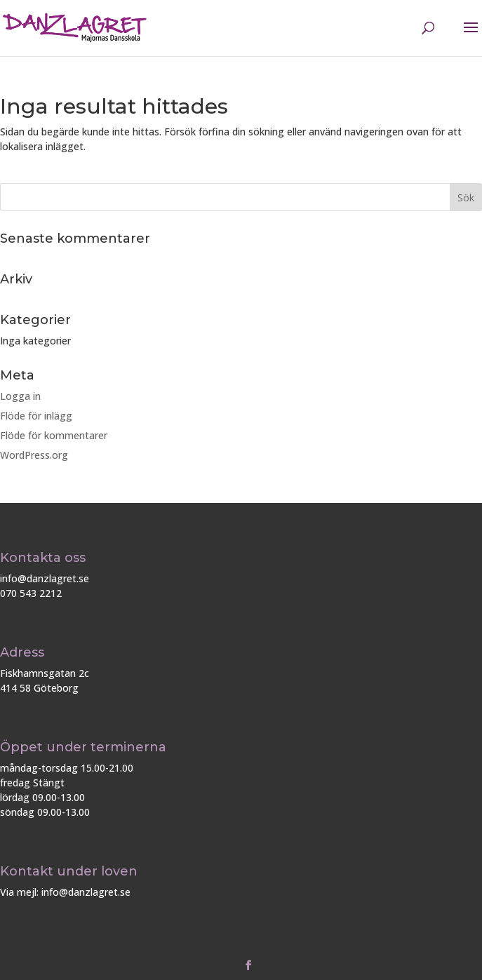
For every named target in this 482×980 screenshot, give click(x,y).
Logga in (20, 396)
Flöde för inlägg (36, 416)
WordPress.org (34, 455)
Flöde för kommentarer (54, 435)
